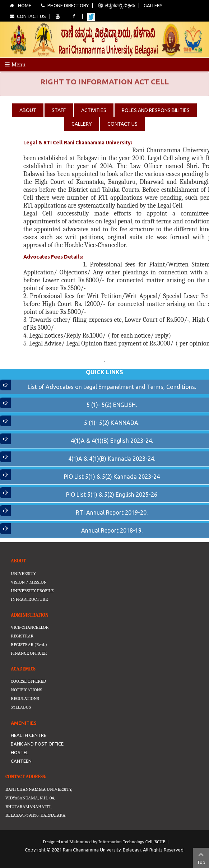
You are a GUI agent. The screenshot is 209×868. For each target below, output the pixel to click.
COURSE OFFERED (28, 681)
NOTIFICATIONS (26, 690)
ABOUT (28, 110)
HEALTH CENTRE (29, 735)
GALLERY (82, 124)
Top (201, 857)
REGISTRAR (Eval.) (29, 644)
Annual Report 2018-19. (112, 530)
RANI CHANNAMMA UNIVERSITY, (39, 789)
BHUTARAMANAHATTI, (29, 806)
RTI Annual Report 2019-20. (112, 512)
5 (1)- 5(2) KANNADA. (112, 423)
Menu (15, 65)
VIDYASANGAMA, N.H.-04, (30, 798)
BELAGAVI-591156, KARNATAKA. (36, 815)
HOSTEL (20, 752)
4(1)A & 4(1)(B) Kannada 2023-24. (112, 459)
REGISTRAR (22, 636)
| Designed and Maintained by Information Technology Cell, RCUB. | (104, 842)
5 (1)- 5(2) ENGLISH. (112, 405)
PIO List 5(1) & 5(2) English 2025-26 (112, 495)
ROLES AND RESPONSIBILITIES (156, 110)
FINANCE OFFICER (29, 653)
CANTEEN (21, 761)
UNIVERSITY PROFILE (32, 591)
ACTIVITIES (94, 110)
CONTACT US (122, 124)
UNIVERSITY (23, 573)
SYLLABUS (21, 707)
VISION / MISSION (29, 582)
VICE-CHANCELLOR (30, 627)
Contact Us (27, 16)
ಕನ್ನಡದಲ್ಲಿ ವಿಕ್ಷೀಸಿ (116, 5)
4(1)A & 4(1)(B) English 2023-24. (112, 441)
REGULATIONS (25, 698)
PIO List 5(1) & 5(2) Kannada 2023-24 (112, 477)
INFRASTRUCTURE (29, 599)
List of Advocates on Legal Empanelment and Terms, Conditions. (112, 387)
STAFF (59, 110)
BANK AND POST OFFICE (37, 744)
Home (20, 5)
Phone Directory (64, 5)
